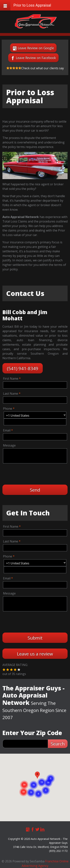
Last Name (11, 394)
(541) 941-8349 (23, 368)
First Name (11, 379)
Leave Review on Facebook (36, 58)
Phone (8, 409)
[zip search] (25, 744)
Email (7, 430)
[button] (4, 670)
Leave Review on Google (36, 48)
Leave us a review (35, 654)
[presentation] (31, 474)
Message (9, 445)
